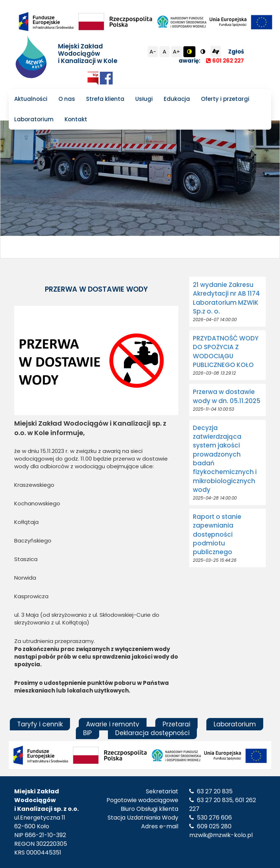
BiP (87, 733)
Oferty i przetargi (225, 99)
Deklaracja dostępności (152, 733)
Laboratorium (34, 119)
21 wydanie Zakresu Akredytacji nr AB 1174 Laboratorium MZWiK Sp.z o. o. (226, 298)
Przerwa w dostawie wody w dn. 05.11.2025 (227, 396)
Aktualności (31, 99)
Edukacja (177, 99)
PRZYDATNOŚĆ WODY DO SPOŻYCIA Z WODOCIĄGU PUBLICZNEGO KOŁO (226, 352)
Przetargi (176, 724)
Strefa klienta (105, 99)
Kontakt (76, 119)
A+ (176, 52)
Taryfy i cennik (40, 724)
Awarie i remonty (113, 724)
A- (153, 52)
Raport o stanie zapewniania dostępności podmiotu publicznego (217, 534)
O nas (67, 99)
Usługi (144, 99)
